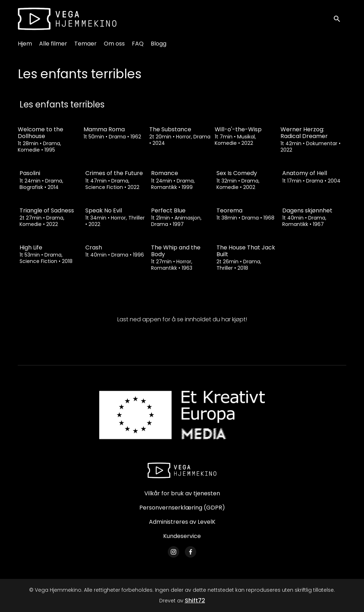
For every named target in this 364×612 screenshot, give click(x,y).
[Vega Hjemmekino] (182, 470)
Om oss (114, 44)
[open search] (340, 19)
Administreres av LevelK (182, 522)
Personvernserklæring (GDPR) (182, 508)
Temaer (85, 44)
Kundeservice (182, 536)
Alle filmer (53, 44)
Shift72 (195, 600)
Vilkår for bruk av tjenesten (182, 493)
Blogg (159, 44)
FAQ (138, 44)
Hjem (25, 44)
